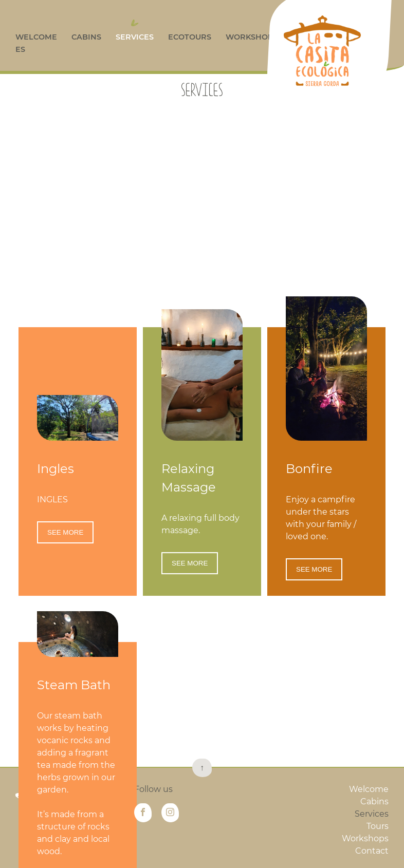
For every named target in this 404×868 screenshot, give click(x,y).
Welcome (36, 37)
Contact (372, 851)
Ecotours (190, 37)
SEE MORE (65, 579)
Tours (378, 826)
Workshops (252, 37)
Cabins (86, 37)
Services (135, 37)
